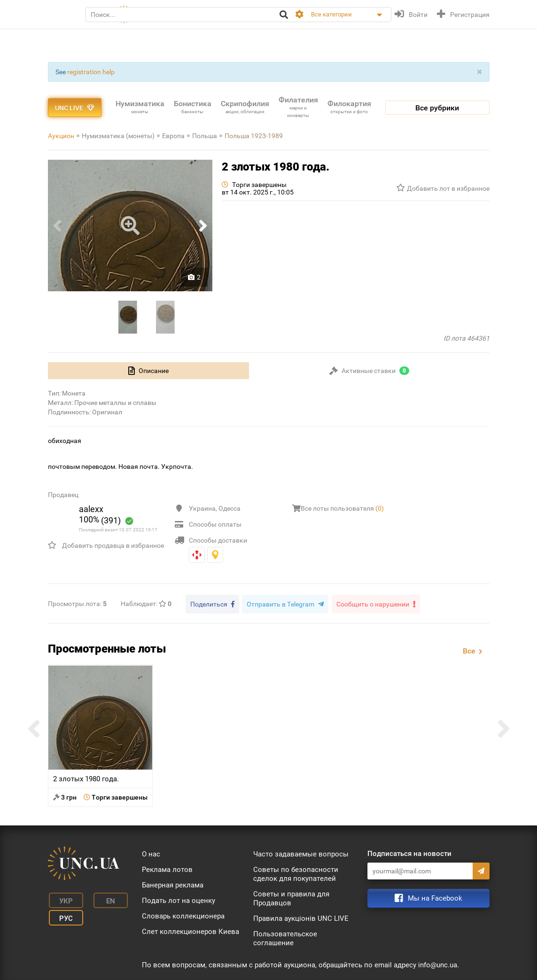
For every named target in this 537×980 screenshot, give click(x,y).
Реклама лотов (167, 868)
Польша (205, 136)
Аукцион (61, 136)
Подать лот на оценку (179, 899)
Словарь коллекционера (183, 915)
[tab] (148, 371)
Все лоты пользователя (342, 508)
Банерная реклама (173, 884)
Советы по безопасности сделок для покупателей (296, 873)
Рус (62, 912)
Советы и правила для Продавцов (291, 897)
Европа (173, 136)
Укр (62, 898)
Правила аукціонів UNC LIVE (301, 917)
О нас (151, 853)
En (101, 898)
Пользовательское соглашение (285, 937)
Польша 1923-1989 (254, 136)
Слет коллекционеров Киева (191, 930)
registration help (91, 72)
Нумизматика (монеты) (118, 136)
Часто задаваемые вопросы (301, 853)
